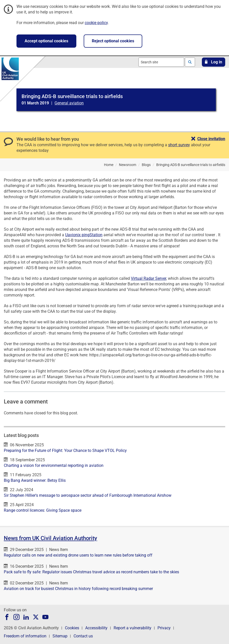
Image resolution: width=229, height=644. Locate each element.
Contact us (83, 636)
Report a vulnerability (133, 628)
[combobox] (161, 62)
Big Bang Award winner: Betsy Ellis (35, 480)
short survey (179, 145)
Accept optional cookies (46, 41)
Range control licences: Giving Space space (43, 510)
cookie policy (96, 23)
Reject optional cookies (113, 41)
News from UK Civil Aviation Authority (50, 538)
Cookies (72, 628)
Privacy (164, 628)
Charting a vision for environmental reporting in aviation (54, 465)
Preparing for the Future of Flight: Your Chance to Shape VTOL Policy (65, 450)
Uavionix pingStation (84, 235)
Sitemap (60, 636)
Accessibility (96, 628)
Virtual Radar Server (148, 278)
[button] (214, 62)
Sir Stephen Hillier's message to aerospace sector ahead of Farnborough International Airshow (88, 495)
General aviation (69, 103)
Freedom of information (25, 636)
